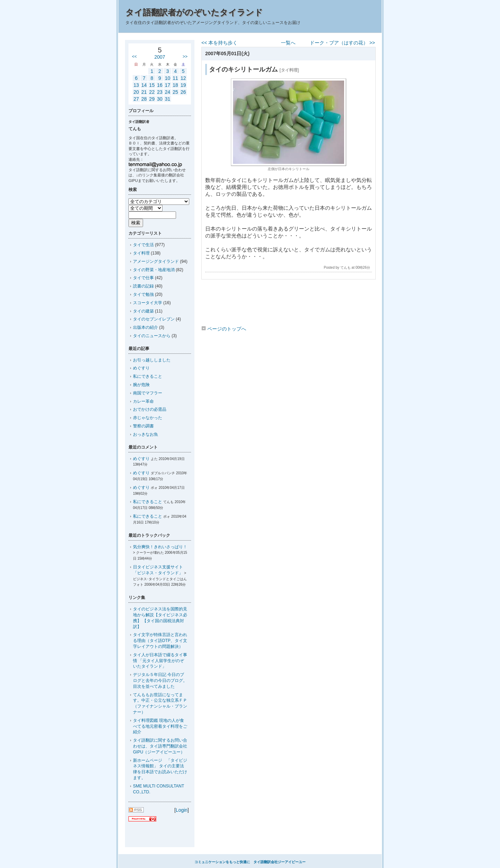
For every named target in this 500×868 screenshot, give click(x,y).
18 (175, 85)
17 (168, 85)
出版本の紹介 (145, 327)
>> (185, 57)
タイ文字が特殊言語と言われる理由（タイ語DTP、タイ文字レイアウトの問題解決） (160, 641)
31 (168, 99)
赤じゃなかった (148, 418)
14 (144, 85)
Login (182, 810)
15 (152, 85)
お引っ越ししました (152, 360)
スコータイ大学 (148, 303)
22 (152, 92)
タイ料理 (141, 253)
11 (175, 78)
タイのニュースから (152, 336)
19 (183, 85)
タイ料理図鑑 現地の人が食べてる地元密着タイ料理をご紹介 (160, 726)
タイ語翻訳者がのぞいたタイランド (194, 12)
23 (160, 92)
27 (136, 99)
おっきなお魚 (145, 434)
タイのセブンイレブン (154, 319)
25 (175, 92)
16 (160, 85)
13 (136, 85)
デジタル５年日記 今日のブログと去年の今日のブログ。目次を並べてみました (160, 681)
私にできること (148, 376)
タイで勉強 (143, 294)
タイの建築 (143, 311)
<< (134, 57)
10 (168, 78)
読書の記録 (143, 286)
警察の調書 (143, 426)
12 (183, 78)
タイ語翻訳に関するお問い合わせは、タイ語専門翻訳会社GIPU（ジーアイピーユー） (160, 746)
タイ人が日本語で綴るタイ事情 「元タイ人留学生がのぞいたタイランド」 (160, 661)
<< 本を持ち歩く (219, 43)
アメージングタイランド (156, 261)
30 (160, 99)
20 (136, 92)
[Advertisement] (288, 304)
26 (183, 92)
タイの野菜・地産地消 (154, 270)
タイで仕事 (143, 278)
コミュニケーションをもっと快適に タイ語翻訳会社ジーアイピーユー (250, 862)
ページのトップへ (224, 329)
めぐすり (141, 368)
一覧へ (288, 43)
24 (168, 92)
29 (152, 99)
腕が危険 (141, 385)
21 (144, 92)
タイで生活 (143, 245)
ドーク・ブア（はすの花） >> (342, 43)
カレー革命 (143, 401)
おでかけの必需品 (150, 409)
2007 (160, 57)
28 (144, 99)
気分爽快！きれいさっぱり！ (160, 547)
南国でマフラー (148, 393)
